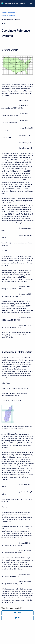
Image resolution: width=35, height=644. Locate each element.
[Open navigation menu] (31, 3)
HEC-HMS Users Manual (15, 3)
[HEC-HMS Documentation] (2, 3)
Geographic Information (8, 16)
